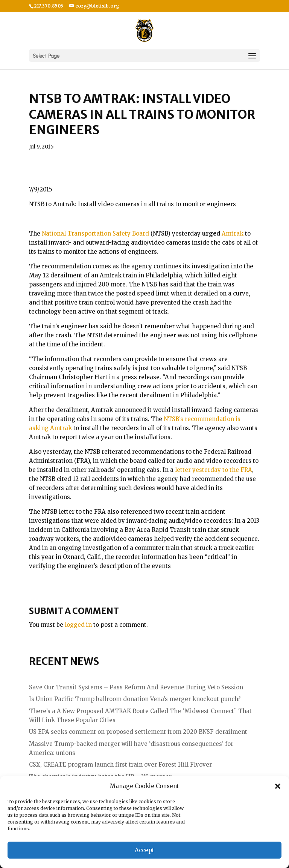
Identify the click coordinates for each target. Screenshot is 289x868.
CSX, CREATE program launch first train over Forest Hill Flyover (120, 765)
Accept (144, 850)
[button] (278, 786)
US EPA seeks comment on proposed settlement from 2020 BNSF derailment (138, 732)
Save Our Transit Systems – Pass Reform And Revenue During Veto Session (136, 687)
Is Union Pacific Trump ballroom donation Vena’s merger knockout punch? (135, 699)
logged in (78, 625)
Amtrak (233, 233)
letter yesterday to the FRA (214, 470)
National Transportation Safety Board (95, 233)
